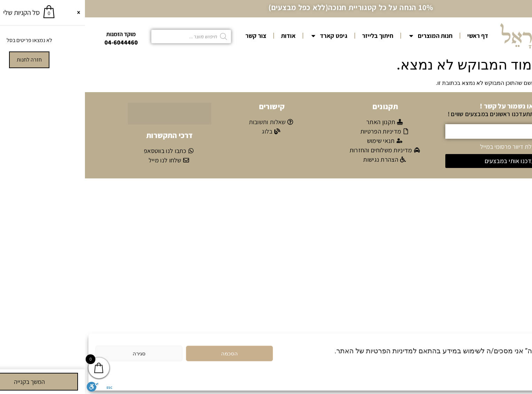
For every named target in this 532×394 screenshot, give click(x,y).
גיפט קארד (244, 36)
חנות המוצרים (345, 36)
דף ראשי (393, 36)
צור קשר (171, 36)
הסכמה (144, 354)
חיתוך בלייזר (293, 36)
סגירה (54, 354)
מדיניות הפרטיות (495, 367)
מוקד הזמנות (36, 34)
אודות (203, 36)
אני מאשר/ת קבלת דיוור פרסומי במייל (439, 146)
